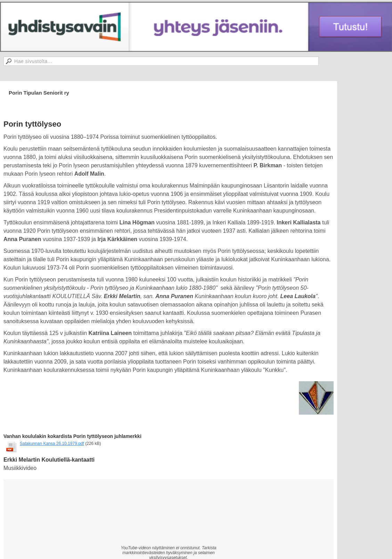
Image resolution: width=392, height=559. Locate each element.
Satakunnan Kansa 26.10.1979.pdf (52, 444)
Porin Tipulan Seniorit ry (39, 93)
